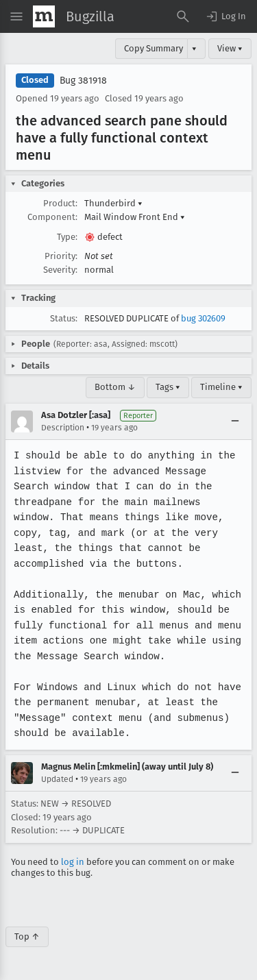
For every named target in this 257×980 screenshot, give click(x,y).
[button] (225, 16)
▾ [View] (194, 48)
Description (63, 428)
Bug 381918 (83, 81)
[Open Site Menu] (16, 16)
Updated (57, 779)
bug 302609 (203, 318)
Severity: (60, 270)
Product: (60, 203)
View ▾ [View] (230, 48)
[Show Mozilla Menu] (44, 16)
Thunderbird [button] (113, 203)
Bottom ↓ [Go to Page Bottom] (115, 387)
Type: (67, 237)
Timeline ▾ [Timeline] (221, 387)
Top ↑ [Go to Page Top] (27, 936)
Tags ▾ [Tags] (168, 387)
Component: (52, 217)
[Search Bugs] (183, 16)
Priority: (61, 256)
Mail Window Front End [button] (135, 217)
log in (73, 862)
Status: (64, 318)
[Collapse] (235, 421)
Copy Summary (154, 48)
